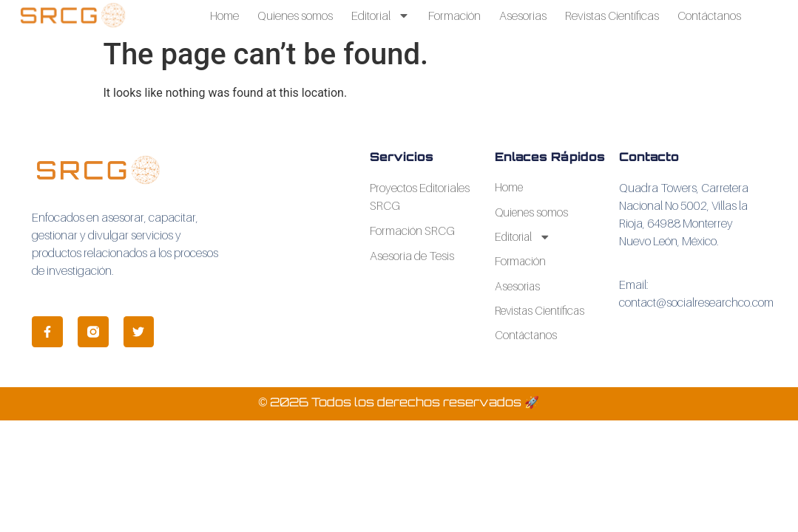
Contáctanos (709, 16)
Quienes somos (295, 16)
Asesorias (523, 16)
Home (224, 16)
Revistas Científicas (612, 16)
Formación (454, 16)
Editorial (381, 16)
